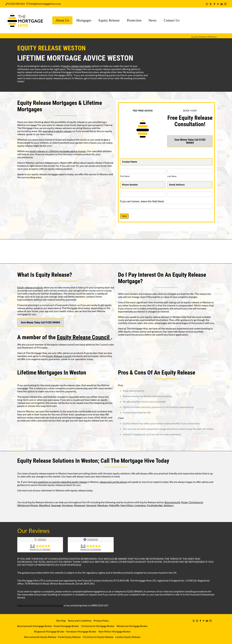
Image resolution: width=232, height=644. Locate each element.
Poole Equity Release (69, 637)
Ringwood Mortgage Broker (49, 631)
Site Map (61, 621)
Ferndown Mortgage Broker (81, 631)
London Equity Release (128, 637)
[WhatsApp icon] (207, 4)
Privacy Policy (101, 621)
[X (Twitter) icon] (211, 4)
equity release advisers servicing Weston (69, 128)
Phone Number (131, 185)
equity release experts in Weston (49, 473)
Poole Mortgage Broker (66, 626)
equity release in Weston (197, 302)
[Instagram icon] (225, 4)
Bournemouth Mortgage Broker (35, 626)
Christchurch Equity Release (98, 637)
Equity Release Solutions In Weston (58, 461)
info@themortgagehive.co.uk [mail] (45, 4)
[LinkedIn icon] (222, 4)
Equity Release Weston (204, 37)
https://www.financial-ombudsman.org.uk (40, 605)
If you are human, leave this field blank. (142, 201)
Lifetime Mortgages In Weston (52, 373)
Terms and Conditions (79, 621)
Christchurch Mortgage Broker (98, 626)
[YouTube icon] (218, 4)
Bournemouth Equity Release (40, 637)
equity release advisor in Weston (163, 317)
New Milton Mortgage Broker (114, 631)
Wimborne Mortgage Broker (132, 626)
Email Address (178, 185)
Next (124, 216)
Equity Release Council (84, 337)
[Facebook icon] (214, 4)
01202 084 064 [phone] (16, 4)
